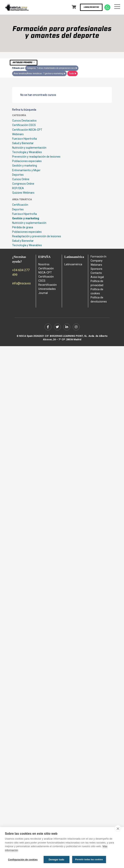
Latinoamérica (73, 264)
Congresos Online (23, 184)
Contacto (96, 273)
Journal (43, 293)
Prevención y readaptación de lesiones (36, 157)
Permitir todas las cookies (89, 859)
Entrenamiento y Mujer (26, 170)
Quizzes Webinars (23, 193)
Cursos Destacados (24, 121)
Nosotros (44, 264)
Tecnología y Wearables (27, 152)
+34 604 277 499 (21, 272)
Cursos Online (21, 179)
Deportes (18, 175)
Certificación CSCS (24, 125)
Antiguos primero (23, 62)
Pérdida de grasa (23, 227)
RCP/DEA (18, 188)
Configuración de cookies (23, 860)
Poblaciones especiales (27, 161)
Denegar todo (57, 860)
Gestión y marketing (25, 166)
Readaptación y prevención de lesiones (37, 236)
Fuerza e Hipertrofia (24, 139)
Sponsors (96, 269)
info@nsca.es (21, 283)
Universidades (47, 289)
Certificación (20, 205)
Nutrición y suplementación (29, 148)
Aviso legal (97, 277)
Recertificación (48, 285)
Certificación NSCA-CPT (27, 130)
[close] (118, 828)
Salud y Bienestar (23, 143)
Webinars (18, 134)
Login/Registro (91, 7)
